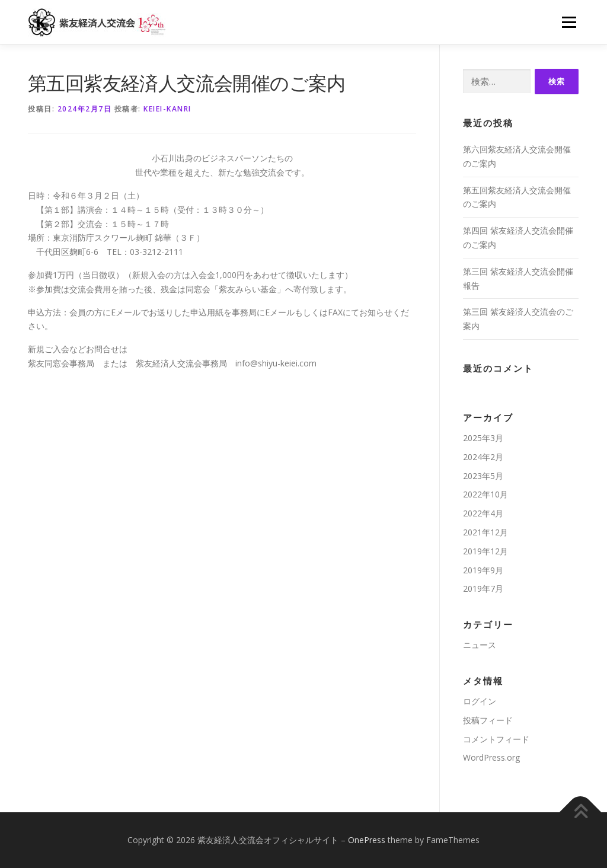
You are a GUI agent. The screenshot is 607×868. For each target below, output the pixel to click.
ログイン (480, 701)
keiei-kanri (167, 109)
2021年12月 (485, 532)
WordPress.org (491, 757)
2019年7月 (483, 588)
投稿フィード (488, 720)
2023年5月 (483, 476)
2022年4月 (483, 513)
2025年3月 (483, 438)
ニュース (480, 645)
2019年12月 (485, 551)
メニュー (569, 22)
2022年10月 (485, 494)
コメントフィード (496, 739)
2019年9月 (483, 570)
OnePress (367, 840)
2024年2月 (483, 457)
